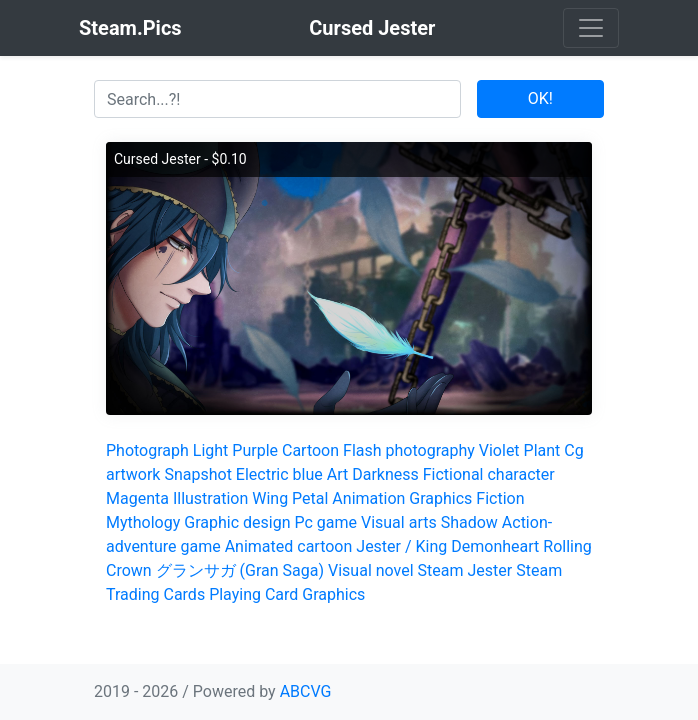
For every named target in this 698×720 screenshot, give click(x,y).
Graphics (440, 498)
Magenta (137, 498)
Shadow (469, 522)
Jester (490, 570)
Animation (368, 498)
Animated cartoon (289, 546)
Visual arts (399, 522)
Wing (270, 498)
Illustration (210, 498)
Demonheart (495, 546)
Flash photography (409, 450)
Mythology (143, 522)
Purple (255, 450)
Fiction (500, 498)
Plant (542, 450)
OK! (540, 98)
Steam (441, 570)
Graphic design (237, 522)
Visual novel (371, 570)
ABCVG (306, 691)
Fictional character (489, 474)
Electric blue (279, 474)
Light (211, 450)
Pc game (325, 522)
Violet (499, 450)
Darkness (385, 474)
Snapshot (197, 474)
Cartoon (310, 450)
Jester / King (401, 546)
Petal (310, 498)
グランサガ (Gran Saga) (240, 570)
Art (337, 474)
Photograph (147, 450)
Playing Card (253, 594)
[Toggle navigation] (591, 28)
